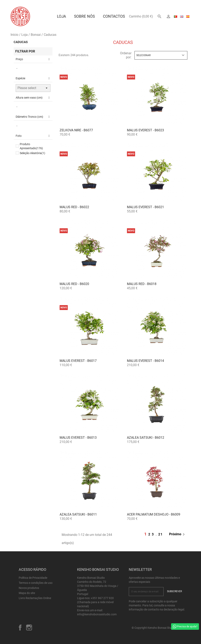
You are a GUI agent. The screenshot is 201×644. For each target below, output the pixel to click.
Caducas (21, 42)
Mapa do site (27, 593)
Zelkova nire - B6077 (76, 130)
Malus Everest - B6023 (145, 130)
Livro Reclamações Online (35, 598)
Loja (61, 16)
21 (161, 534)
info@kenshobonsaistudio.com (97, 614)
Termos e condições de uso (36, 583)
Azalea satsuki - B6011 (78, 514)
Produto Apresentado (31, 146)
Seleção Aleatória (32, 153)
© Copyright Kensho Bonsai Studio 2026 (157, 628)
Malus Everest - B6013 (78, 438)
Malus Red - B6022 (74, 207)
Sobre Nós (84, 16)
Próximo (178, 534)
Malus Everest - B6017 (78, 361)
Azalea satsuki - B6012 (146, 438)
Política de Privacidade (33, 578)
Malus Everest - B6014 (145, 361)
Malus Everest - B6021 (145, 207)
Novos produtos (29, 588)
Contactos (114, 16)
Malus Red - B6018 (142, 284)
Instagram (29, 628)
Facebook (20, 628)
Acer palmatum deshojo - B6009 (154, 514)
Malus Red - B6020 (74, 284)
